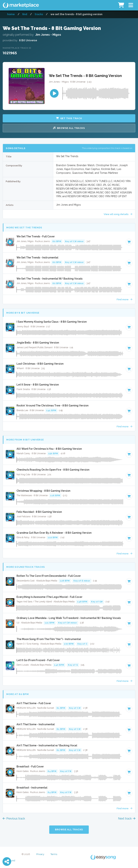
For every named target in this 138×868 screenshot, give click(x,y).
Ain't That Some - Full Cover (34, 703)
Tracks (39, 14)
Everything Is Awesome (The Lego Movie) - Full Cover (50, 597)
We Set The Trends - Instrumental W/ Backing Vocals (50, 279)
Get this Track (69, 118)
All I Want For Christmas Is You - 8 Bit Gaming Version (49, 449)
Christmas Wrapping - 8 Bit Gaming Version (43, 491)
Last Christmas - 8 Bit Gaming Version (40, 364)
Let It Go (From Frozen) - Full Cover (38, 660)
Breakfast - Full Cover (30, 767)
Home (11, 14)
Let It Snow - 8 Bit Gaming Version (38, 385)
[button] (131, 5)
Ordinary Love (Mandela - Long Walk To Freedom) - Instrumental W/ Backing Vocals (69, 618)
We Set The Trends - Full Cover (36, 236)
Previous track (14, 819)
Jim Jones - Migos (48, 35)
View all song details (118, 214)
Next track (127, 819)
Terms (54, 854)
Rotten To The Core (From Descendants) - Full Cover (49, 576)
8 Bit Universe (28, 40)
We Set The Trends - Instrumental (37, 258)
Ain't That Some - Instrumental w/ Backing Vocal (47, 745)
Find (25, 14)
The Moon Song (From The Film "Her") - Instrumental (49, 639)
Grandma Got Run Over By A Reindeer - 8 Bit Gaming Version (54, 533)
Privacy (40, 854)
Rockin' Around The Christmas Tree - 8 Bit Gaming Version (52, 406)
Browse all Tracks (69, 128)
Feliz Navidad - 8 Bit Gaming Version (39, 512)
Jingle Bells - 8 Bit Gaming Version (38, 343)
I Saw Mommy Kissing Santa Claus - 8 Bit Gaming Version (52, 322)
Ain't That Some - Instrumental (36, 724)
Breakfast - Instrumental (32, 788)
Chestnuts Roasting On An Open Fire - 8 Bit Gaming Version (53, 470)
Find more (124, 299)
